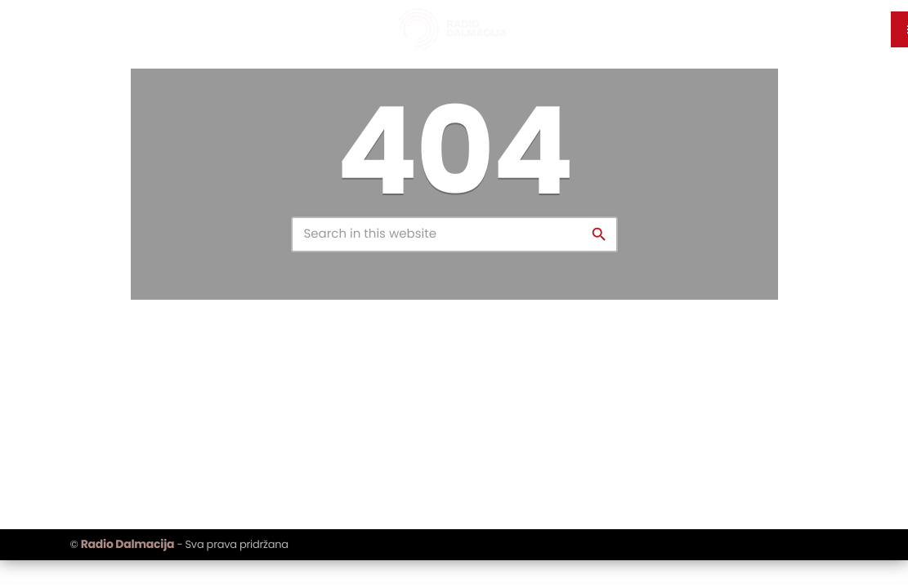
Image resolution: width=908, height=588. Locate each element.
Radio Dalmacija (127, 544)
